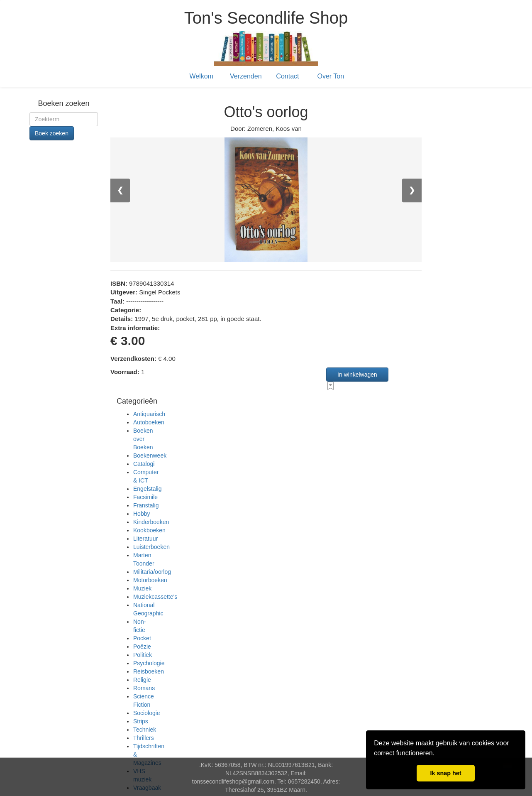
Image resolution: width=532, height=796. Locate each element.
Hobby (142, 514)
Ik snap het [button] (445, 773)
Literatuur (145, 539)
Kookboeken (149, 530)
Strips (141, 721)
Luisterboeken (151, 547)
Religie (142, 680)
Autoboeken (149, 422)
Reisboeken (149, 671)
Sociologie (147, 713)
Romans (144, 688)
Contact (287, 76)
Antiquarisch (149, 414)
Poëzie (142, 647)
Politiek (143, 655)
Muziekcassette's (155, 597)
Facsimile (145, 497)
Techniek (145, 730)
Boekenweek (150, 456)
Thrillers (144, 738)
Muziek (142, 588)
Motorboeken (150, 580)
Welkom (201, 76)
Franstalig (146, 505)
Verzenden (246, 76)
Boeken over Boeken (143, 439)
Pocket (142, 638)
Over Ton (331, 76)
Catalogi (144, 464)
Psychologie (149, 663)
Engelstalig (148, 489)
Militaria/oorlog (152, 572)
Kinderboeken (151, 522)
